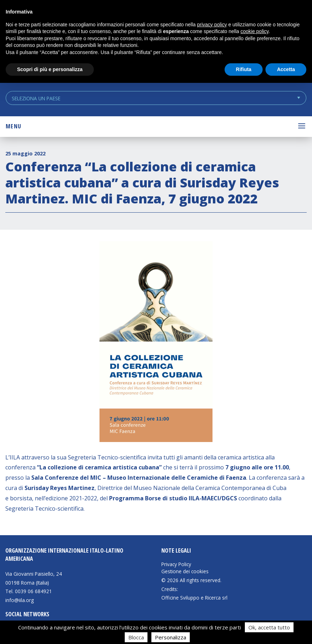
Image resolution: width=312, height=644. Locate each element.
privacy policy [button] (212, 25)
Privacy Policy (176, 564)
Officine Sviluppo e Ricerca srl (194, 598)
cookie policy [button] (255, 31)
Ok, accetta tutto (269, 627)
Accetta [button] (286, 69)
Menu (14, 126)
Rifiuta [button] (244, 69)
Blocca (136, 637)
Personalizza (171, 637)
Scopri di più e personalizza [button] (50, 69)
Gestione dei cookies (185, 571)
